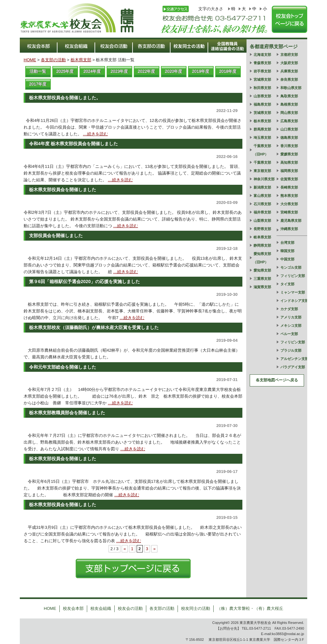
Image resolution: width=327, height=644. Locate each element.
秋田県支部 (262, 88)
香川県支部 (289, 146)
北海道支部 (262, 55)
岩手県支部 (262, 71)
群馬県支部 (262, 129)
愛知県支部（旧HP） (262, 258)
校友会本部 (73, 608)
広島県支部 (289, 121)
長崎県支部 (289, 187)
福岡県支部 (289, 171)
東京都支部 (262, 171)
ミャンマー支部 (293, 292)
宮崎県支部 (289, 212)
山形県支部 (262, 96)
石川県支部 (262, 204)
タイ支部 (287, 284)
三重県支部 (262, 279)
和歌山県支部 (291, 88)
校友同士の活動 (196, 608)
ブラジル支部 (291, 350)
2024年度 (92, 71)
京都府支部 (289, 55)
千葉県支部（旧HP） (262, 150)
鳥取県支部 (289, 96)
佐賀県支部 (289, 179)
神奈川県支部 (264, 179)
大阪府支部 (289, 63)
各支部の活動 (53, 60)
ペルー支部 (289, 334)
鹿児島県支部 (291, 221)
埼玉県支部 (262, 138)
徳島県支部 (289, 138)
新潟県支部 (262, 187)
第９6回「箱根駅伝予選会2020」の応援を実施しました (84, 281)
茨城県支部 (262, 113)
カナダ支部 (289, 309)
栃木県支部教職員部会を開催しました (67, 413)
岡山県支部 (289, 113)
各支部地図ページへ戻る (277, 380)
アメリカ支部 (291, 317)
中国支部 (287, 259)
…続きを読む (95, 134)
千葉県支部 (262, 162)
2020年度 (174, 71)
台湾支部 (287, 243)
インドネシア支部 (294, 301)
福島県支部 (262, 104)
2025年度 (65, 71)
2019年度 (201, 71)
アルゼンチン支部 (294, 359)
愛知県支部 (262, 270)
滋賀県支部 (262, 287)
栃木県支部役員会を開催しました (63, 190)
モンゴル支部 (291, 267)
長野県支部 (262, 229)
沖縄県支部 (289, 229)
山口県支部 (289, 129)
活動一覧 (38, 71)
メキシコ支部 (291, 326)
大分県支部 (289, 204)
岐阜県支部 (262, 237)
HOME (30, 60)
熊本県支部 (289, 196)
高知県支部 (289, 162)
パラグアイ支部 (293, 367)
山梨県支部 (262, 221)
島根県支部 (289, 104)
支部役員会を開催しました (56, 236)
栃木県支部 (81, 60)
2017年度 (38, 84)
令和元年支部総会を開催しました (63, 367)
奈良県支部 (289, 79)
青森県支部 (262, 63)
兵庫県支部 (289, 71)
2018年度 (228, 71)
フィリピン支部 (293, 276)
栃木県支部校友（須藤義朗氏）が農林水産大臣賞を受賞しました (94, 327)
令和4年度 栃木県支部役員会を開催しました (73, 144)
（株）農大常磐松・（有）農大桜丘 (250, 608)
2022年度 (147, 71)
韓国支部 (287, 251)
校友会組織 (101, 608)
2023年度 (120, 71)
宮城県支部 (262, 79)
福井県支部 (262, 212)
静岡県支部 (262, 245)
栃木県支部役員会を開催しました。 (65, 98)
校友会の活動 (130, 608)
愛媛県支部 (289, 154)
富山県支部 (262, 196)
